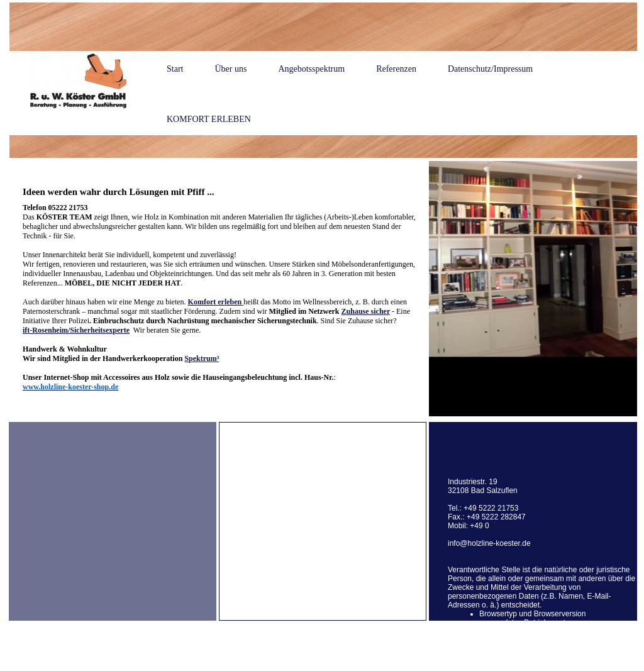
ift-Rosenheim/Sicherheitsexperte (76, 330)
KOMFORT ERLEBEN (209, 119)
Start (175, 69)
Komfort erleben (215, 302)
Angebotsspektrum (311, 69)
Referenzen (396, 69)
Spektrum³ (202, 358)
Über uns (230, 69)
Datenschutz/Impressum (490, 69)
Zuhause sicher (366, 311)
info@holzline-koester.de (489, 543)
